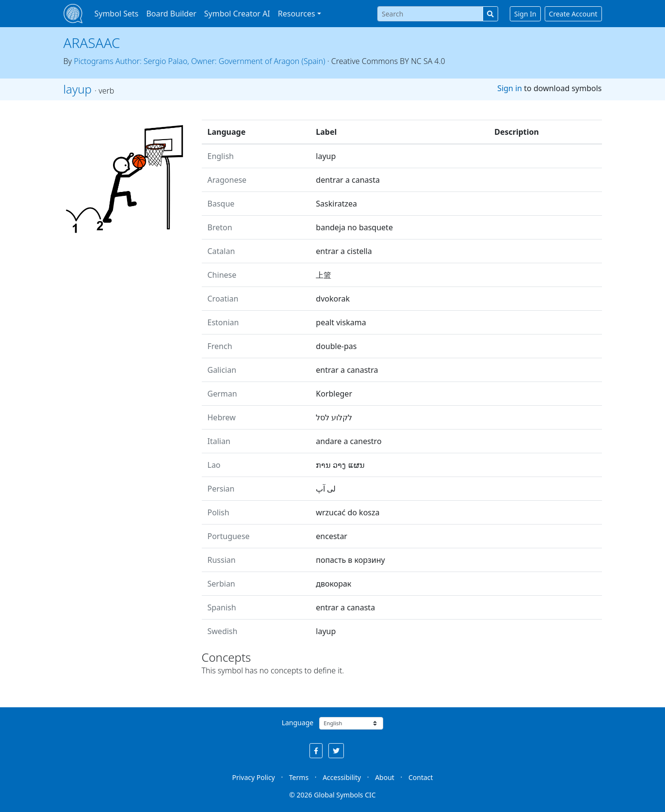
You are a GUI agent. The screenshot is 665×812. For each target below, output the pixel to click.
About (385, 777)
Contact (421, 777)
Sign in (510, 88)
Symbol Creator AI (237, 14)
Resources (297, 14)
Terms (299, 777)
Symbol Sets (116, 14)
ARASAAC (92, 43)
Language (298, 723)
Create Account (573, 14)
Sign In (525, 14)
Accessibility (342, 777)
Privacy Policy (253, 777)
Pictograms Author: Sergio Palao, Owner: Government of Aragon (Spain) (199, 61)
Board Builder (171, 14)
